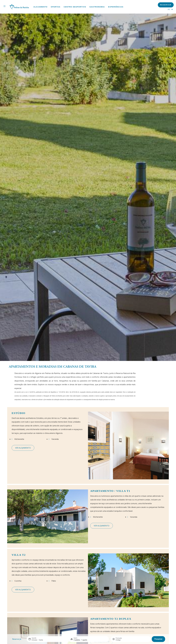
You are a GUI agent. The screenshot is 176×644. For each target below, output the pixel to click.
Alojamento (40, 7)
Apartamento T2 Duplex (111, 619)
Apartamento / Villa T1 (110, 491)
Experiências (116, 7)
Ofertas (56, 7)
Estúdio (19, 413)
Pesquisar (158, 639)
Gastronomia (97, 7)
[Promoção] (121, 640)
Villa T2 (19, 555)
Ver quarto (23, 448)
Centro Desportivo (75, 7)
